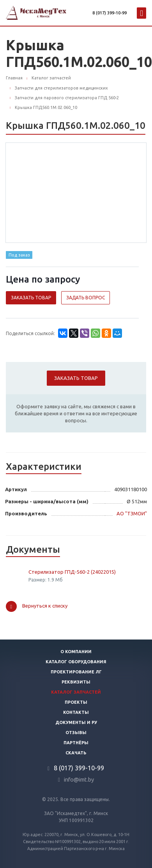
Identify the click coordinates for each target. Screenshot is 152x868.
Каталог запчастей (76, 692)
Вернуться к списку (37, 606)
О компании (76, 652)
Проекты (76, 702)
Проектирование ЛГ (76, 672)
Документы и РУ (76, 722)
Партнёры (76, 743)
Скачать (76, 753)
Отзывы (76, 733)
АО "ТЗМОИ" (132, 513)
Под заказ (19, 255)
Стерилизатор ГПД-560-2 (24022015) (72, 572)
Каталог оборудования (76, 662)
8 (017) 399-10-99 (110, 13)
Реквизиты (76, 682)
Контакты (76, 712)
